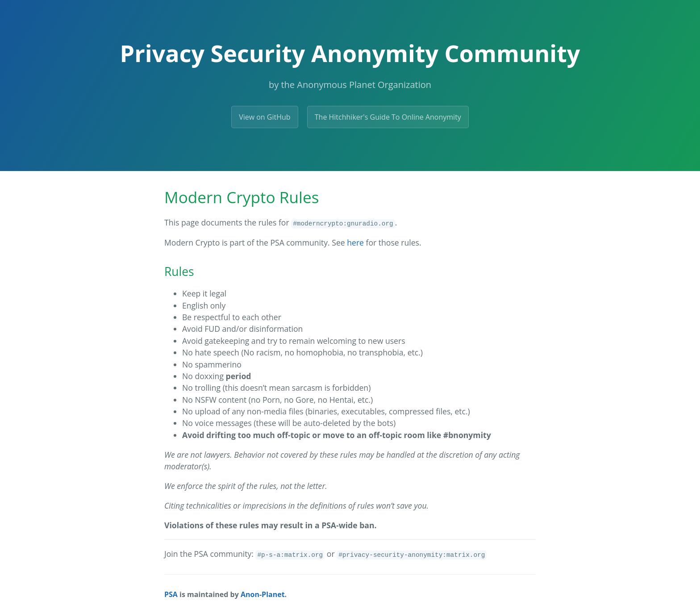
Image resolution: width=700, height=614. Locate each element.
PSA (171, 594)
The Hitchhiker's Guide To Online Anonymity (388, 117)
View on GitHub (265, 117)
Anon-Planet (263, 594)
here (355, 242)
